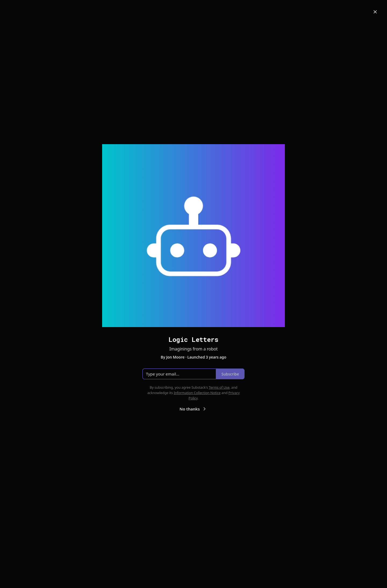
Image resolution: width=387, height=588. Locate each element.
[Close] (375, 12)
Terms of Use (219, 387)
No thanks (193, 409)
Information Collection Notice (197, 393)
